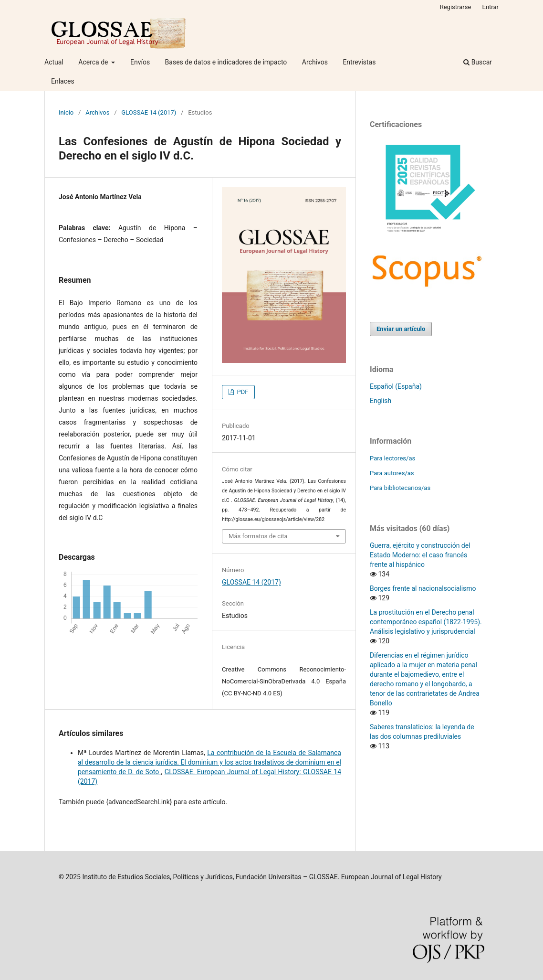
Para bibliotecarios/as (400, 488)
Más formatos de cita (258, 536)
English (381, 401)
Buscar (478, 62)
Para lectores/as (392, 458)
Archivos (315, 62)
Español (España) (396, 386)
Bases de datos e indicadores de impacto (226, 62)
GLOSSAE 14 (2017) (149, 112)
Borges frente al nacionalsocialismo (423, 588)
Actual (54, 62)
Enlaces (63, 81)
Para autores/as (392, 473)
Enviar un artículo (401, 329)
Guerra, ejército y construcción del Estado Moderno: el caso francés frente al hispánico (420, 555)
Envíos (140, 62)
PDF (242, 392)
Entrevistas (359, 62)
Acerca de (94, 62)
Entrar (491, 7)
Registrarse (456, 7)
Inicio (66, 112)
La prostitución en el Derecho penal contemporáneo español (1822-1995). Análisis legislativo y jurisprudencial (426, 622)
